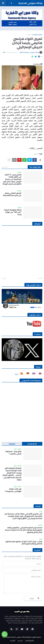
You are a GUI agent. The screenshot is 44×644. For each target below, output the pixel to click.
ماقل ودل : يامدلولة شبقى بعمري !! (13, 453)
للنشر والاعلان (29, 641)
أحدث (40, 278)
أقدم (4, 278)
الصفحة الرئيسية (37, 35)
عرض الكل (5, 167)
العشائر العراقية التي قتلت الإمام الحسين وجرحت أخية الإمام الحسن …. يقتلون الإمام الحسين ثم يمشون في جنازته (12, 474)
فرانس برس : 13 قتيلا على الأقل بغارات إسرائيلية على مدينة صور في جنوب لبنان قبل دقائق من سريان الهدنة (12, 179)
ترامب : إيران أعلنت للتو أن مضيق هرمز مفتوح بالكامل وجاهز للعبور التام (24, 543)
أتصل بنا (13, 641)
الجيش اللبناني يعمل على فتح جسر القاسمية (12, 194)
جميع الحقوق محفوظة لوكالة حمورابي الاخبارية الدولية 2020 (22, 637)
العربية (29, 35)
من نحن (20, 641)
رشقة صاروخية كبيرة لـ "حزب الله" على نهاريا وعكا (13, 212)
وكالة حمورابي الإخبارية (30, 3)
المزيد (16, 374)
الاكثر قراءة (32, 444)
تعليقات (12, 444)
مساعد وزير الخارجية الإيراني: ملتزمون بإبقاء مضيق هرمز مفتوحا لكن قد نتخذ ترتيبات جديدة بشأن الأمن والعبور (24, 530)
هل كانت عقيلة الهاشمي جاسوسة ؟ (13, 490)
